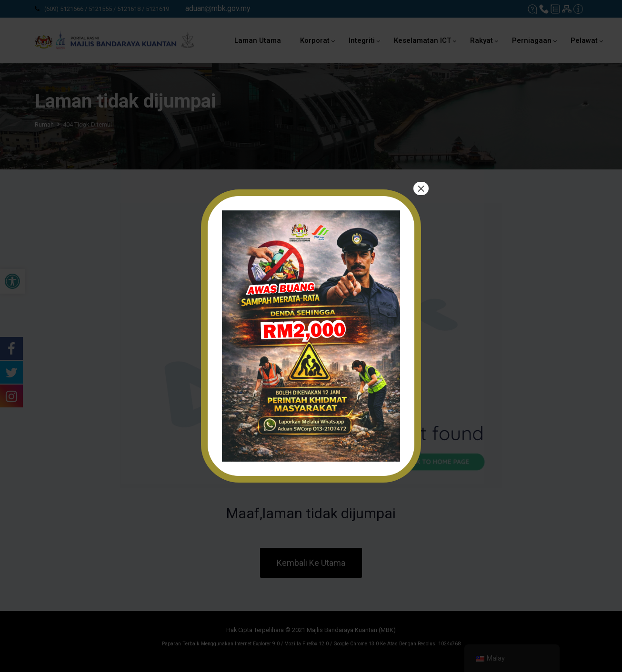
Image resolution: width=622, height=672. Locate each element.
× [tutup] (421, 188)
